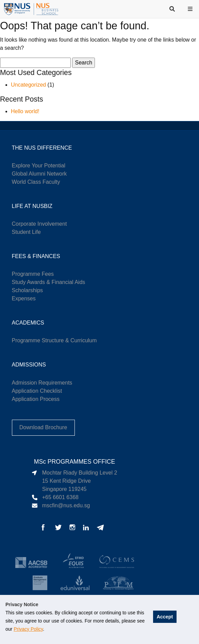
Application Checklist (37, 391)
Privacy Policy (28, 629)
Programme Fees (33, 274)
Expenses (24, 298)
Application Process (36, 399)
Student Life (26, 232)
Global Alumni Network (39, 174)
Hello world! (25, 111)
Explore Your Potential (39, 166)
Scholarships (28, 290)
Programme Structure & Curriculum (54, 340)
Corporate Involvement (39, 224)
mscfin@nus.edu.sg (66, 505)
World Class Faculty (36, 182)
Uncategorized (28, 85)
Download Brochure (43, 427)
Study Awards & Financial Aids (49, 282)
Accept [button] (165, 617)
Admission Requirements (42, 383)
